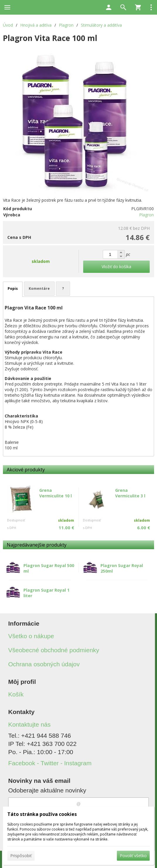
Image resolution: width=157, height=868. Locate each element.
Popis (13, 289)
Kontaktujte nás (29, 724)
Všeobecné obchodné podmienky (54, 650)
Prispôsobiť (21, 856)
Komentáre (39, 289)
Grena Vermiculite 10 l (56, 493)
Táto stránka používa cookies (42, 814)
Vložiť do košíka (116, 267)
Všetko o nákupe (31, 636)
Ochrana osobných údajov (44, 664)
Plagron (146, 215)
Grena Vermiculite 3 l (130, 493)
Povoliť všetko (133, 856)
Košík (16, 694)
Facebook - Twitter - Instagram (50, 763)
